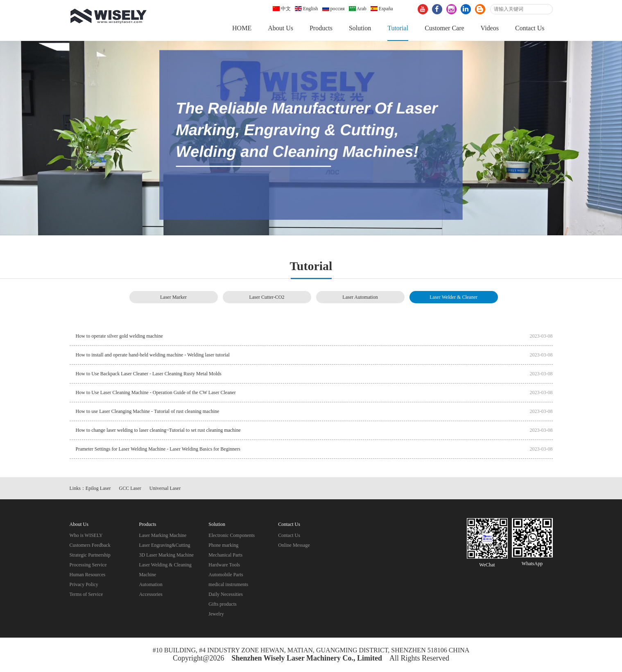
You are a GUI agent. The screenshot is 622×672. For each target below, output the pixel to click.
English (306, 9)
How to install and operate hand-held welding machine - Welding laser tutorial (153, 355)
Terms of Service (86, 594)
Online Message (294, 545)
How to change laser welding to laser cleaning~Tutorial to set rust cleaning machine (158, 430)
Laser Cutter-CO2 (267, 297)
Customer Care (444, 28)
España (382, 9)
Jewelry (216, 614)
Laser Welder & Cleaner (453, 297)
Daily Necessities (226, 594)
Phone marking (223, 545)
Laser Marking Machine (163, 535)
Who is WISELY (86, 535)
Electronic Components (232, 535)
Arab (358, 9)
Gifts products (222, 604)
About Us (280, 28)
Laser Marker (173, 297)
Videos (490, 28)
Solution (360, 28)
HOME (242, 28)
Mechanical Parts (225, 555)
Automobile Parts (226, 575)
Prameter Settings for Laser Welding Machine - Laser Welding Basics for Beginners (158, 449)
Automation (150, 584)
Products (321, 28)
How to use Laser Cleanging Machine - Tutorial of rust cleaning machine (148, 411)
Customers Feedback (90, 545)
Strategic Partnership (90, 555)
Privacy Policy (84, 584)
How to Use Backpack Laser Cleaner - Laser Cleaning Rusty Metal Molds (149, 374)
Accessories (150, 594)
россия (334, 9)
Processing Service (88, 565)
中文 (282, 9)
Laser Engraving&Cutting (164, 545)
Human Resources (88, 575)
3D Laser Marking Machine (166, 555)
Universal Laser (165, 488)
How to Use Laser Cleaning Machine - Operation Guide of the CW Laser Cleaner (156, 392)
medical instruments (228, 584)
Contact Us (530, 28)
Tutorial (398, 28)
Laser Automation (360, 297)
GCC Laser (130, 488)
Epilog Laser (98, 488)
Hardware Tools (224, 565)
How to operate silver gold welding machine (119, 336)
